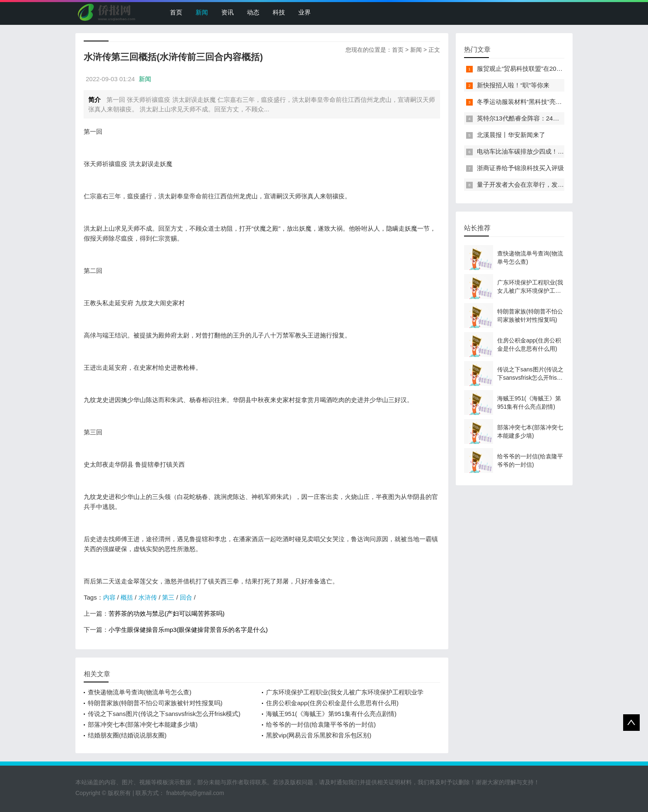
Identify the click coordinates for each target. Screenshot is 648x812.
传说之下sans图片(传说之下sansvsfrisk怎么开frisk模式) (164, 714)
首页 (176, 12)
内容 (109, 597)
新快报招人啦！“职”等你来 (513, 85)
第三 (168, 597)
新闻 (202, 12)
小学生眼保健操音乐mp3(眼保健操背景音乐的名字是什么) (188, 630)
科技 (279, 12)
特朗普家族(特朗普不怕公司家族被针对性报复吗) (155, 703)
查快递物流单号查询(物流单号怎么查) (140, 692)
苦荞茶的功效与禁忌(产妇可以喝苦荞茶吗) (167, 613)
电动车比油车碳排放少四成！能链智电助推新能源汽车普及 (558, 151)
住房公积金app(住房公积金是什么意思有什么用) (332, 703)
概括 (127, 597)
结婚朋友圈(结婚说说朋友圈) (127, 735)
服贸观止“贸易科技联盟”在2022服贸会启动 (536, 69)
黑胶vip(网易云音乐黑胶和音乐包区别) (319, 735)
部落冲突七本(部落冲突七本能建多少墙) (143, 724)
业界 (305, 12)
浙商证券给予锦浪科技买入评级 (520, 168)
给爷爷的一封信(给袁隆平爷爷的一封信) (321, 724)
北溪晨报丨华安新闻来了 (511, 135)
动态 (253, 12)
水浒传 (148, 597)
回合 (186, 597)
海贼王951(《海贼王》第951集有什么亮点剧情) (331, 714)
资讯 (227, 12)
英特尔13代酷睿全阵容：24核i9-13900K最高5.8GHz (549, 118)
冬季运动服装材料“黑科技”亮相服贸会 (529, 102)
